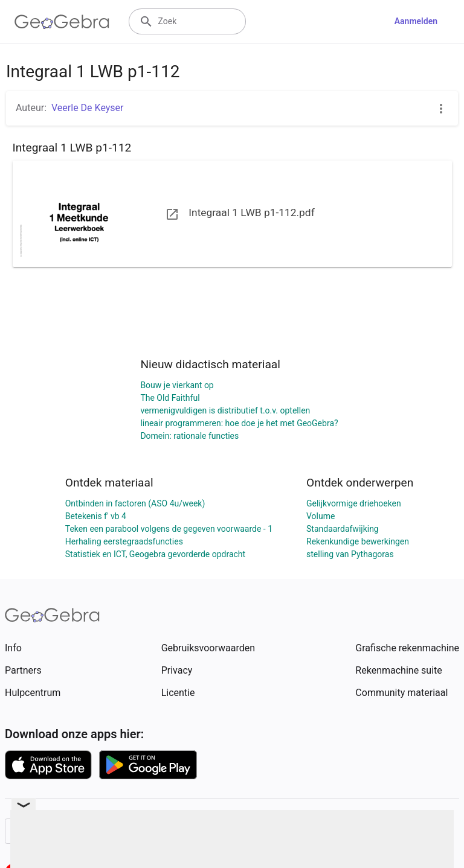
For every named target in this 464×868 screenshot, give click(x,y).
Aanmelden (416, 21)
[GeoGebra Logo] (62, 22)
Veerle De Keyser (87, 108)
